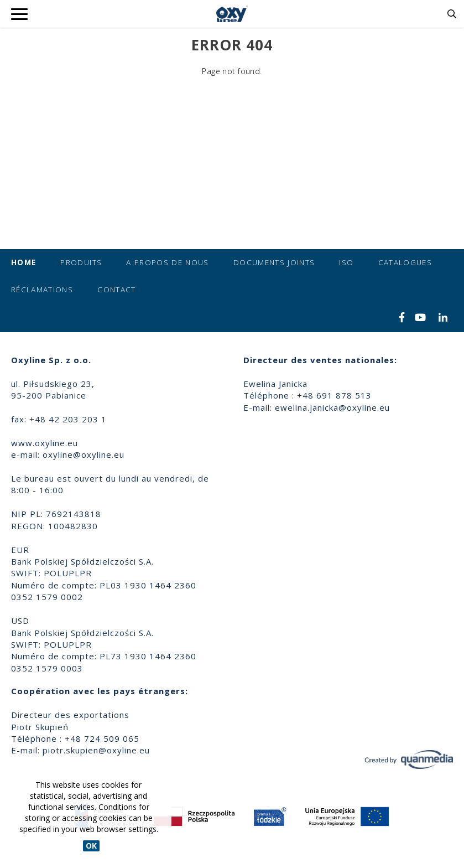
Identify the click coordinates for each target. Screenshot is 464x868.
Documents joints (274, 262)
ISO (346, 262)
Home (24, 262)
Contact (116, 290)
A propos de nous (168, 262)
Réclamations (42, 290)
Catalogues (405, 262)
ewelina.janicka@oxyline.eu (332, 407)
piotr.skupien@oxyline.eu (96, 750)
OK (91, 846)
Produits (81, 262)
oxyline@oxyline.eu (84, 454)
